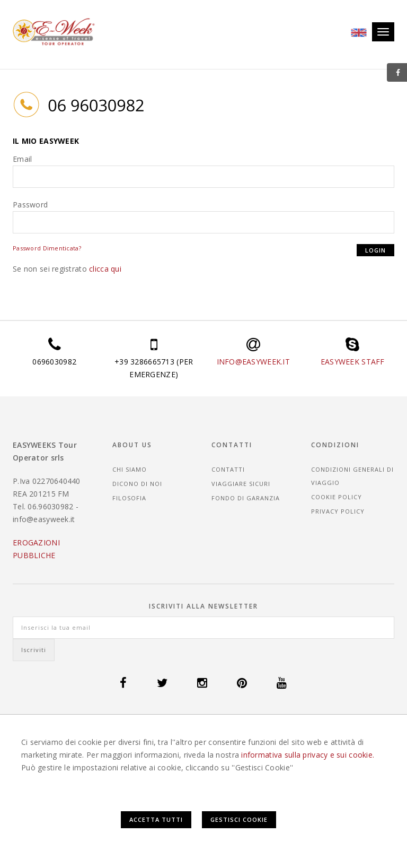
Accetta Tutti (156, 819)
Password (30, 205)
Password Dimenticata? (47, 248)
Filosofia (129, 498)
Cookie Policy (337, 497)
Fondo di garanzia (246, 498)
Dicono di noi (137, 484)
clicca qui (105, 269)
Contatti (228, 469)
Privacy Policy (338, 511)
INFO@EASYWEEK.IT (253, 362)
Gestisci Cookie (239, 819)
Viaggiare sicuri (241, 484)
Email (22, 159)
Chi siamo (130, 469)
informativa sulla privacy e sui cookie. (308, 755)
